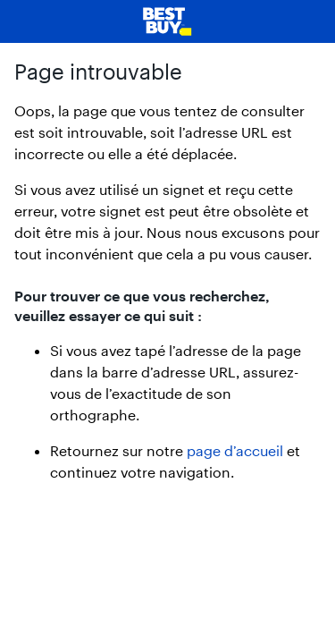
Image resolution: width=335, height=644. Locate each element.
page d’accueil (235, 450)
